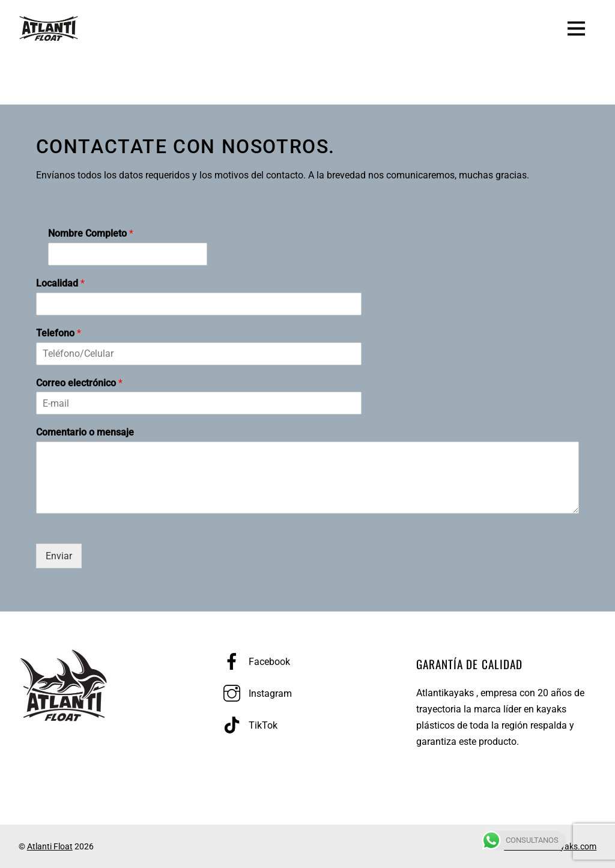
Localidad (60, 283)
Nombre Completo (91, 233)
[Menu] (576, 27)
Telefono (59, 333)
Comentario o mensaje (85, 432)
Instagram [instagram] (255, 693)
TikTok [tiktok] (247, 725)
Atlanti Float (50, 846)
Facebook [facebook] (254, 662)
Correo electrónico (79, 383)
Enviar (59, 556)
